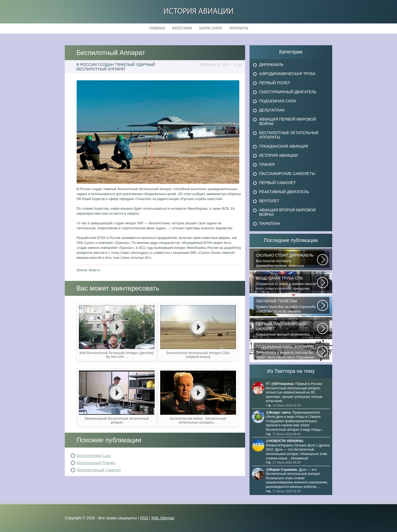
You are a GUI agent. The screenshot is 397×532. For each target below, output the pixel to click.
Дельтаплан (272, 110)
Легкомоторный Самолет (99, 470)
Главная (157, 29)
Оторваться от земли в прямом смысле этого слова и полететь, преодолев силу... (286, 283)
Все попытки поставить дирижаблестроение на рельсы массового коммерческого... (286, 260)
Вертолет (269, 201)
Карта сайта (211, 29)
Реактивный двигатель (284, 192)
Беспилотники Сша (94, 456)
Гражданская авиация (284, 146)
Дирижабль (271, 65)
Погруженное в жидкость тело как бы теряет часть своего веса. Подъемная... (286, 352)
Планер (267, 164)
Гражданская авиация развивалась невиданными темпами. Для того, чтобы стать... (286, 329)
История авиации (198, 12)
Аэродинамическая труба (287, 74)
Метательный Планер (96, 463)
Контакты (239, 29)
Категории (182, 29)
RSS (144, 518)
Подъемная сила (278, 101)
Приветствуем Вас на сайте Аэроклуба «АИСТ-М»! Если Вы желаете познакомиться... (286, 306)
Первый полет (275, 83)
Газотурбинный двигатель (288, 92)
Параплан (270, 224)
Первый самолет (277, 183)
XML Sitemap (163, 518)
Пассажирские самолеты (287, 174)
